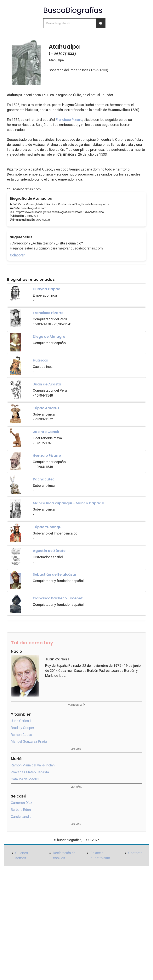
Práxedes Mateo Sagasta (30, 772)
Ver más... (76, 749)
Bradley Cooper (23, 728)
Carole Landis (21, 817)
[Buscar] (101, 23)
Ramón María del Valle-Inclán (33, 765)
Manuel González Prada (29, 741)
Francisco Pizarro (69, 120)
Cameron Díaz (22, 803)
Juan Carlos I (21, 721)
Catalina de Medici (25, 779)
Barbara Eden (21, 810)
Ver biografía (77, 705)
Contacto (135, 853)
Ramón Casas (21, 735)
